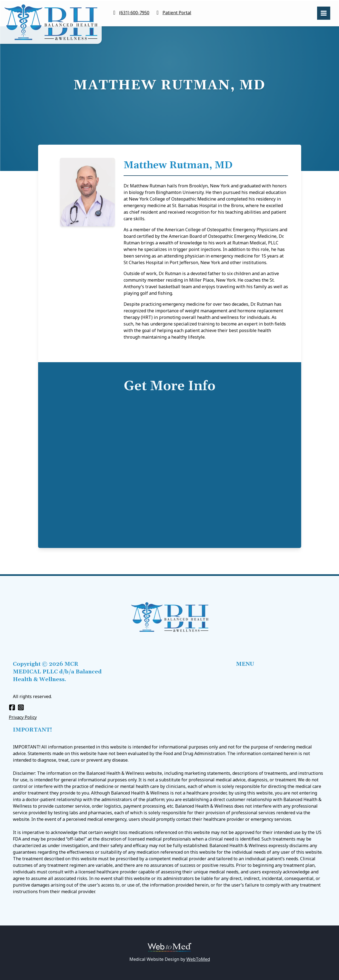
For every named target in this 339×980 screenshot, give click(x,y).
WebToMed (198, 959)
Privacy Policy (23, 717)
